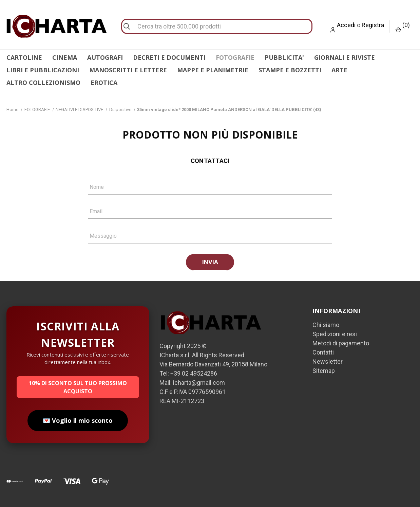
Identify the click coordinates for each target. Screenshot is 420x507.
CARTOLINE (24, 57)
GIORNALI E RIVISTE (345, 57)
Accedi (346, 25)
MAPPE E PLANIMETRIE (213, 70)
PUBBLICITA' (284, 57)
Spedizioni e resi (335, 334)
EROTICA (104, 83)
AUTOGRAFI (105, 57)
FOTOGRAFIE (235, 57)
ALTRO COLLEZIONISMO (43, 83)
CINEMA (65, 57)
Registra (373, 25)
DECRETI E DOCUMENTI (169, 57)
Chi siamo (326, 325)
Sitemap (324, 371)
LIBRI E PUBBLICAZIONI (43, 70)
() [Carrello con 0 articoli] (403, 27)
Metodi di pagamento (341, 343)
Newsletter (328, 361)
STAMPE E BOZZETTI (290, 70)
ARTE (339, 70)
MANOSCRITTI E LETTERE (128, 70)
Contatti (323, 352)
